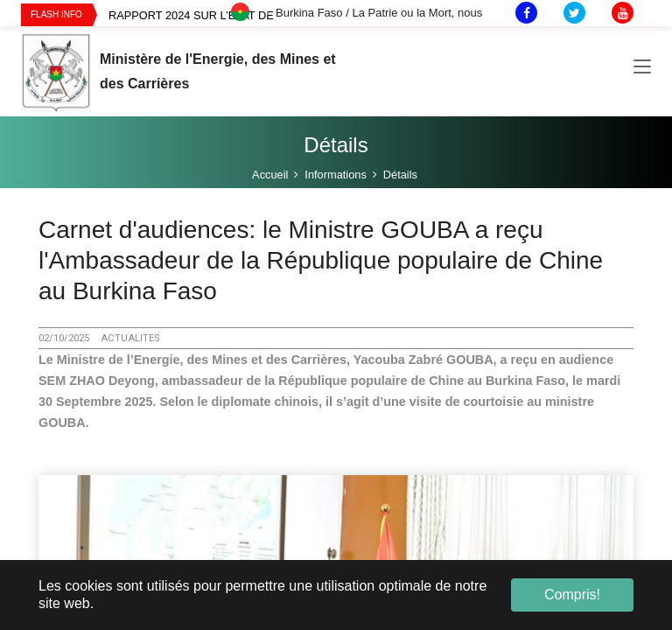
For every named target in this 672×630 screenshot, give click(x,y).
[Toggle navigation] (642, 69)
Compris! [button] (572, 595)
